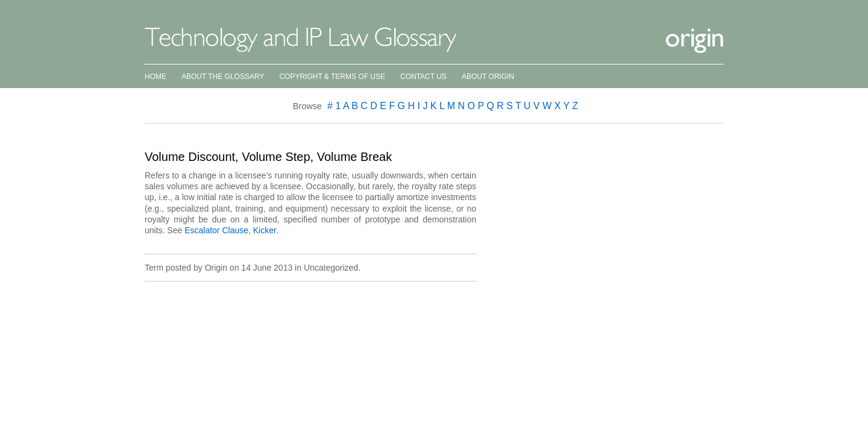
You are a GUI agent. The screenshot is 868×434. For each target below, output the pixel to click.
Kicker (265, 230)
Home (156, 77)
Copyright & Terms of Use (332, 77)
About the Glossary (223, 77)
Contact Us (423, 77)
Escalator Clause (216, 230)
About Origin (488, 77)
